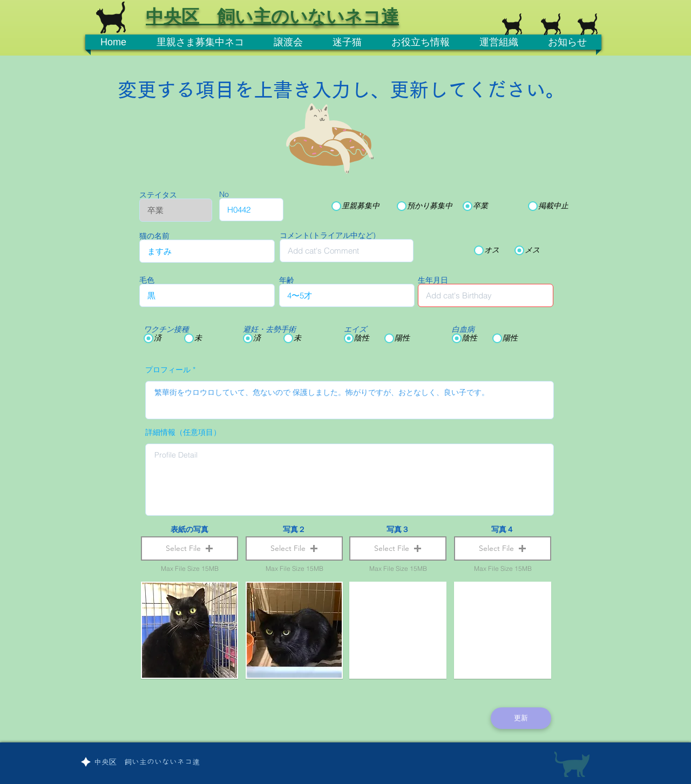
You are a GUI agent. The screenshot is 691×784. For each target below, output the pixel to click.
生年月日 (433, 280)
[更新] (521, 718)
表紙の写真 (189, 529)
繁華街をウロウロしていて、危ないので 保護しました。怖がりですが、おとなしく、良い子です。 (350, 400)
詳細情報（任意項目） (183, 432)
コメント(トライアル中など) (328, 235)
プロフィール (168, 370)
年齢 (287, 280)
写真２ (294, 529)
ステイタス (158, 195)
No (224, 194)
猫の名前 (154, 236)
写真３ (398, 529)
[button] (189, 548)
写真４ (503, 529)
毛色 (147, 280)
